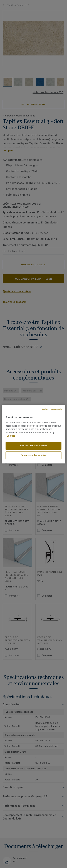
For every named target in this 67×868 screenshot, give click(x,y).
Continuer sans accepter (52, 409)
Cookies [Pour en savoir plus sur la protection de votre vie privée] (11, 436)
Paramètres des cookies (33, 455)
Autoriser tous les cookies (33, 446)
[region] (33, 434)
